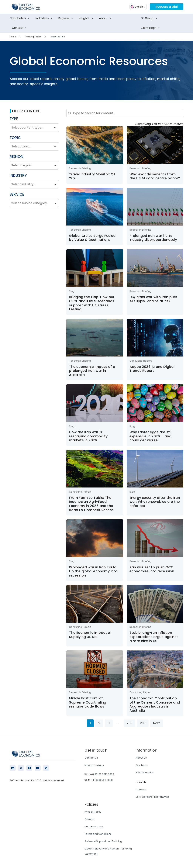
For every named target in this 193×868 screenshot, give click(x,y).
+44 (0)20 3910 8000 (102, 774)
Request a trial (167, 7)
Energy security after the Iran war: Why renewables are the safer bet (155, 502)
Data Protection (94, 827)
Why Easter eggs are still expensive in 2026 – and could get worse (151, 436)
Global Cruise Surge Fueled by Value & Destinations (92, 238)
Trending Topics (33, 37)
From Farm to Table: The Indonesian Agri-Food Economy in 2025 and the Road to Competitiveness (91, 504)
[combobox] (31, 128)
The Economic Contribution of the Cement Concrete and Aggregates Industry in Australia (155, 704)
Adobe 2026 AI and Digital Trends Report (152, 369)
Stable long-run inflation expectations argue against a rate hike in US (154, 637)
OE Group (150, 18)
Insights (87, 18)
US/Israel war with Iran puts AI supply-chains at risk (153, 299)
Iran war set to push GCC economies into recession (152, 569)
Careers (141, 789)
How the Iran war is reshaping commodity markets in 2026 (88, 436)
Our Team (142, 765)
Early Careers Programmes (152, 797)
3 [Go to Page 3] (109, 723)
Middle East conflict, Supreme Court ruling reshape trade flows (88, 702)
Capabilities (20, 18)
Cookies (90, 819)
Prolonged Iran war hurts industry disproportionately (153, 238)
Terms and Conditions (98, 834)
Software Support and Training (103, 841)
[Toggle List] (55, 128)
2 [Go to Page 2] (99, 723)
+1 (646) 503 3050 (102, 780)
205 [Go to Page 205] (129, 723)
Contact (20, 28)
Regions (66, 18)
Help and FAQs (145, 772)
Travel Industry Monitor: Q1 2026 (92, 176)
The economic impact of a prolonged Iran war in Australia (92, 371)
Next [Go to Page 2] (157, 723)
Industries (45, 18)
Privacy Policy (93, 812)
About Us (141, 758)
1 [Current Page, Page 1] (90, 723)
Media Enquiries (94, 765)
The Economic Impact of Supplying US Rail (90, 635)
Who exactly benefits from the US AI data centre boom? (155, 176)
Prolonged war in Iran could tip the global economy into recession (93, 571)
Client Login (151, 28)
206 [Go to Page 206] (143, 723)
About (106, 18)
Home (13, 37)
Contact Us (91, 758)
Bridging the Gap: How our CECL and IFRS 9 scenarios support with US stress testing (92, 303)
